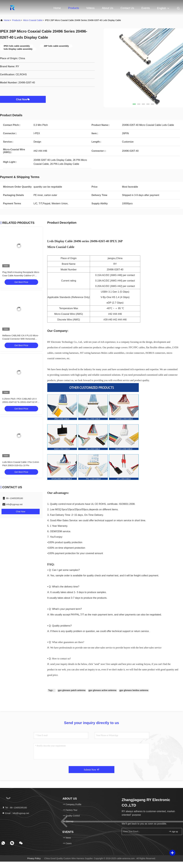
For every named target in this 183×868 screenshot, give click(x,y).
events (146, 8)
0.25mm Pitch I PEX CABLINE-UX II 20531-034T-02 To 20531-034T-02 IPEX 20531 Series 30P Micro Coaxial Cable (21, 402)
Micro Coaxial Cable (33, 20)
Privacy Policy (34, 858)
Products (74, 8)
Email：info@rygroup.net (16, 813)
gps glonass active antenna (102, 690)
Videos (91, 8)
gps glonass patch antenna (72, 690)
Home (57, 8)
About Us (108, 8)
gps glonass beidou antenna (134, 690)
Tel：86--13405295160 (14, 808)
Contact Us (127, 8)
